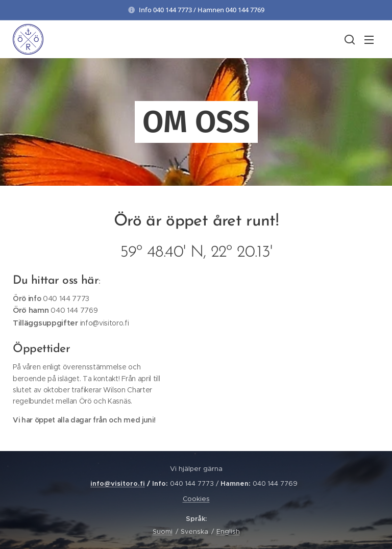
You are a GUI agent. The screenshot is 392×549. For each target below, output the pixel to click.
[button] (349, 39)
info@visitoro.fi (118, 483)
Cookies (196, 499)
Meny (369, 40)
